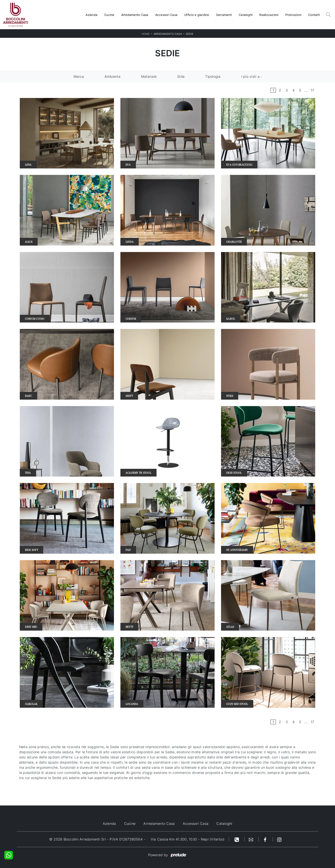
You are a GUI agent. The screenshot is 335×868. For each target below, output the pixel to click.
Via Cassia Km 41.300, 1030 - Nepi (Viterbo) (188, 839)
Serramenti (224, 15)
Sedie (190, 34)
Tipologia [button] (213, 76)
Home (146, 34)
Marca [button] (79, 76)
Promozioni (293, 15)
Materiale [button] (149, 76)
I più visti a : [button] (251, 76)
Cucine (109, 15)
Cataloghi (246, 15)
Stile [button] (181, 76)
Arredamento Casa (135, 15)
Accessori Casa (166, 15)
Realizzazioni (269, 15)
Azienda (91, 15)
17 (313, 90)
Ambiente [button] (112, 76)
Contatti (314, 15)
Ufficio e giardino (197, 15)
